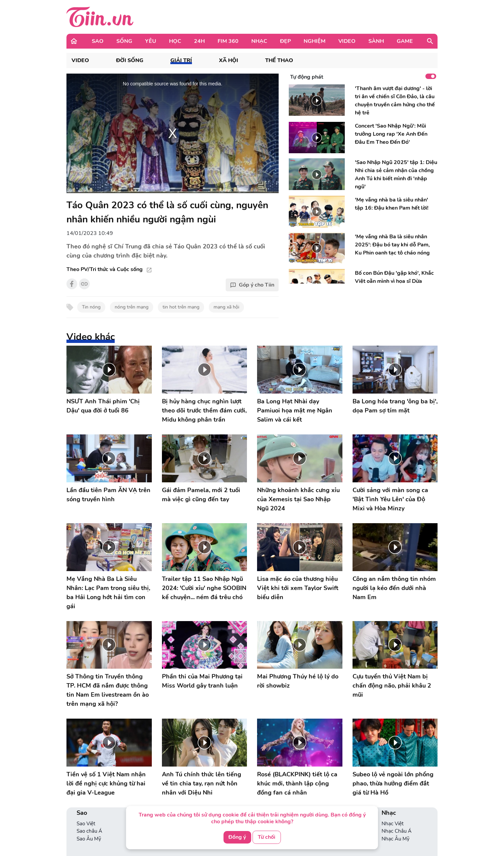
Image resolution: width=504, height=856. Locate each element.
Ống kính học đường (283, 805)
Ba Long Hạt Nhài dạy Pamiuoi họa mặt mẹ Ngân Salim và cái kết (295, 410)
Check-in (148, 798)
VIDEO (80, 61)
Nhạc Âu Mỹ (396, 798)
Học (175, 41)
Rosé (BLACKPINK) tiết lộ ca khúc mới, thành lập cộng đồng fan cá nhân (297, 743)
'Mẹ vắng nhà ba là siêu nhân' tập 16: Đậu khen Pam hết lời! (392, 204)
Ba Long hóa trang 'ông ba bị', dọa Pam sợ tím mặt (395, 406)
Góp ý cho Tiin (252, 285)
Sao (98, 41)
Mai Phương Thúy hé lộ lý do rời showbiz (298, 640)
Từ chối (267, 837)
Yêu (151, 41)
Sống (124, 41)
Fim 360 (228, 41)
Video (347, 41)
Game (405, 41)
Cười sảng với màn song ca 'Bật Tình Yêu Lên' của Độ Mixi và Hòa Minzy (390, 499)
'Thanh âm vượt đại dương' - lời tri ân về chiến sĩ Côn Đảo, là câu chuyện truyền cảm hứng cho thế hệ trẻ (395, 101)
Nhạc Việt (393, 783)
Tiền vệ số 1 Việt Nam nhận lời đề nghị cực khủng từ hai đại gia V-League (106, 743)
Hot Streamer (397, 838)
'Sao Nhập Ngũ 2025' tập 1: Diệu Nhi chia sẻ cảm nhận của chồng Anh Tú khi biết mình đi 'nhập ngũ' (396, 175)
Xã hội (229, 61)
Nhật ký (208, 783)
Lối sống (147, 783)
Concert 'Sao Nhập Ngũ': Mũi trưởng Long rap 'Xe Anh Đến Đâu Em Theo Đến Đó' (391, 134)
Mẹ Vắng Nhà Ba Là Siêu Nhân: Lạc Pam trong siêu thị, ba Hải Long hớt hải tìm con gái (108, 593)
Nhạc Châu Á (397, 790)
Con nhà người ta (279, 790)
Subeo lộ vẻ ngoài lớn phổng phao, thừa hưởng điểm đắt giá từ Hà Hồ (393, 743)
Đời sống (130, 61)
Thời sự (85, 838)
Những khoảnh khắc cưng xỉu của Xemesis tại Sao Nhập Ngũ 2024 (298, 499)
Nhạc (259, 41)
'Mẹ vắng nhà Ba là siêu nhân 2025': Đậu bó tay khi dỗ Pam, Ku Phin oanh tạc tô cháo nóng (392, 245)
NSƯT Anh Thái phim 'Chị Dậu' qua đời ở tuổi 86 (103, 406)
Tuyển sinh (272, 783)
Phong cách (151, 790)
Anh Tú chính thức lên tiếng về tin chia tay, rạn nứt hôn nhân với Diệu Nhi (202, 743)
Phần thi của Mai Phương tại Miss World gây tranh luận (202, 640)
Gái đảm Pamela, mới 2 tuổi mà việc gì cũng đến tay (201, 495)
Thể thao (279, 61)
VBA (143, 805)
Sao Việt (86, 783)
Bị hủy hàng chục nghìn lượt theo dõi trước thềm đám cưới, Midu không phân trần (204, 410)
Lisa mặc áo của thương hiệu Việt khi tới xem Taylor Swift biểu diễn (298, 588)
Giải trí (181, 61)
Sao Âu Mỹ (89, 798)
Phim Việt (331, 783)
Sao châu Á (89, 790)
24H (199, 41)
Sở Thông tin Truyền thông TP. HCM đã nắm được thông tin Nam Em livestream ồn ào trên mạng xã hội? (108, 690)
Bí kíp (266, 798)
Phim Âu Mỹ (334, 790)
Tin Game (393, 831)
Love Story (211, 790)
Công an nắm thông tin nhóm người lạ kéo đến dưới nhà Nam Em (394, 588)
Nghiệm (315, 41)
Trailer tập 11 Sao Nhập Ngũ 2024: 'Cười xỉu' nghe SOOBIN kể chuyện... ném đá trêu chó (204, 588)
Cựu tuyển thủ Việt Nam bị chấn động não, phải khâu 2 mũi (392, 645)
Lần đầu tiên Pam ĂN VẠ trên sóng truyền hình (108, 495)
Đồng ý (237, 837)
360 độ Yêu (212, 798)
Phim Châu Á (335, 798)
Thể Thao (87, 831)
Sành (376, 41)
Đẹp (285, 41)
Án (80, 846)
